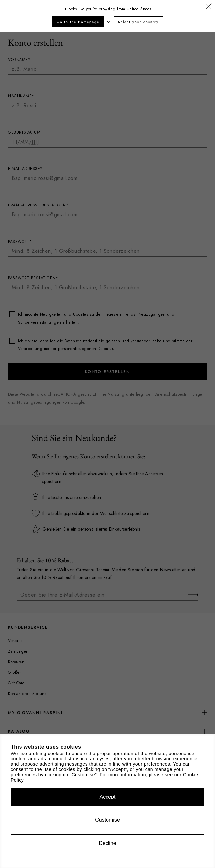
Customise (107, 820)
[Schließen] (209, 7)
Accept (108, 797)
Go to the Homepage (78, 22)
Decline (107, 843)
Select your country (138, 22)
